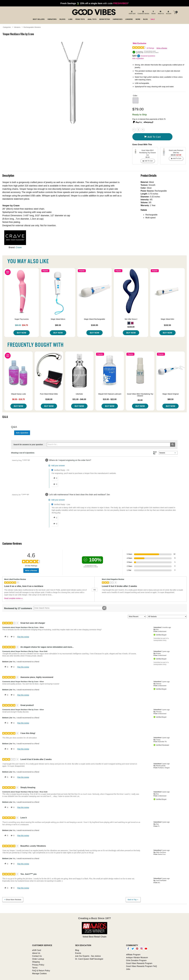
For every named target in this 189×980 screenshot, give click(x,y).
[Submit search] (173, 445)
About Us (36, 953)
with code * (94, 3)
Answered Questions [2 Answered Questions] (148, 56)
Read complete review (14, 599)
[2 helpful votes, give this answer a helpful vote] (55, 518)
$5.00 (140, 400)
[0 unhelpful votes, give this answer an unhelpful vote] (55, 484)
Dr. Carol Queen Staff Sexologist (89, 959)
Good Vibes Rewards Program (139, 963)
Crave (19, 247)
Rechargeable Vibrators (32, 27)
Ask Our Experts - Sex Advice (88, 956)
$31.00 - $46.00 (79, 399)
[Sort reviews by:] (137, 617)
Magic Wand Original (171, 394)
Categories (7, 27)
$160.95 (94, 325)
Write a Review (162, 48)
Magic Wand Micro (58, 319)
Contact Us (37, 956)
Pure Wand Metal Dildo (49, 394)
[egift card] (132, 12)
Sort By (155, 453)
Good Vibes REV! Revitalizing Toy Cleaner (140, 395)
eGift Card (37, 950)
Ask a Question (138, 58)
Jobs (128, 969)
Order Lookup (38, 959)
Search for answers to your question (28, 445)
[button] (136, 100)
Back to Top (133, 900)
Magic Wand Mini (167, 319)
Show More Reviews (13, 900)
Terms (35, 968)
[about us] (160, 12)
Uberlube (79, 394)
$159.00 (131, 327)
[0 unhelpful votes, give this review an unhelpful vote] (12, 637)
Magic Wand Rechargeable (94, 319)
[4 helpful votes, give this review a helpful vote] (6, 807)
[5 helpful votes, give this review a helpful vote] (6, 777)
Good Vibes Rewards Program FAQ (141, 966)
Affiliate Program (133, 955)
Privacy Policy (38, 965)
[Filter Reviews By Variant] (167, 617)
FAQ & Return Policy (41, 971)
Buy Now (21, 333)
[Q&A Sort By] (168, 453)
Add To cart (152, 137)
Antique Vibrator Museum (137, 957)
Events (78, 953)
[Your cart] (175, 12)
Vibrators (17, 27)
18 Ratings (150, 48)
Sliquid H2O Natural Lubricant (110, 394)
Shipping (36, 962)
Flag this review (23, 637)
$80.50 (58, 325)
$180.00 (49, 399)
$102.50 (167, 325)
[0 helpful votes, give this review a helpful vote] (6, 637)
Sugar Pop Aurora (22, 319)
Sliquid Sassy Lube (19, 394)
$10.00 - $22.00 (110, 399)
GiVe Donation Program (136, 960)
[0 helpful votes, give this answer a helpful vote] (55, 478)
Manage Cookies (39, 973)
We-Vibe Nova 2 (131, 319)
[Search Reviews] (70, 608)
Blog (77, 950)
